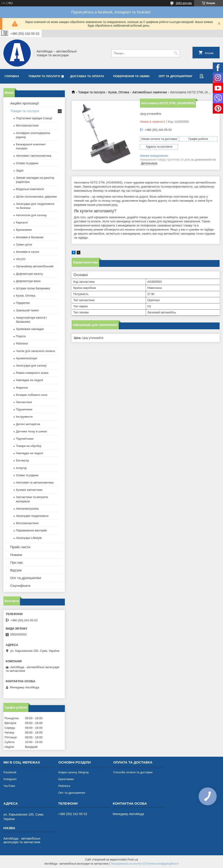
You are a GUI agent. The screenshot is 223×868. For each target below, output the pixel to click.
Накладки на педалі (29, 380)
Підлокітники (25, 439)
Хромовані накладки (30, 329)
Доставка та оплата (87, 76)
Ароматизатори (27, 358)
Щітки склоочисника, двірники (36, 197)
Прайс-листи (20, 547)
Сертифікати (20, 586)
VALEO (21, 259)
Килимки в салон (28, 252)
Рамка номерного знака (32, 373)
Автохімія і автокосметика (34, 156)
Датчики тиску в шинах (32, 431)
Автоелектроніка (27, 509)
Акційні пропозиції (24, 103)
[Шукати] (176, 53)
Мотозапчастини (27, 125)
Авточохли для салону (31, 215)
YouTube (9, 786)
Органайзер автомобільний (35, 266)
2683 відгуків (184, 3)
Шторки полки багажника (33, 288)
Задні (20, 170)
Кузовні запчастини (29, 490)
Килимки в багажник (30, 237)
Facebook (10, 772)
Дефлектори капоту (29, 274)
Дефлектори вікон (28, 281)
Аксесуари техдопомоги (32, 516)
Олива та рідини (27, 163)
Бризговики (66, 779)
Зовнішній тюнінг (27, 310)
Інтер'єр (21, 468)
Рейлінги (22, 343)
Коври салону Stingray (73, 772)
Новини (16, 555)
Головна (12, 76)
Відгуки (16, 570)
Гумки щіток (24, 244)
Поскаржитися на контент (127, 864)
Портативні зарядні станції (34, 118)
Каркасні (22, 222)
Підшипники (24, 409)
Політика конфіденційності (162, 864)
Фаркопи (22, 388)
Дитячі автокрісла (28, 424)
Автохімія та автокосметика (35, 482)
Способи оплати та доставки (133, 772)
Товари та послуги (44, 76)
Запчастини (24, 402)
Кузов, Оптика (119, 92)
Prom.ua (133, 860)
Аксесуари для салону (31, 366)
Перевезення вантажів (31, 530)
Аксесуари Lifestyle (29, 538)
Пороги (21, 336)
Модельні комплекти (30, 189)
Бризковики (24, 230)
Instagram (10, 779)
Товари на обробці (29, 446)
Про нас (17, 562)
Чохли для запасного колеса (35, 351)
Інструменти (24, 417)
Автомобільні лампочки (150, 92)
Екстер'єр (23, 460)
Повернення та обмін (131, 76)
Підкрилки (23, 303)
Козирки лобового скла (32, 395)
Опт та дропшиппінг (176, 76)
